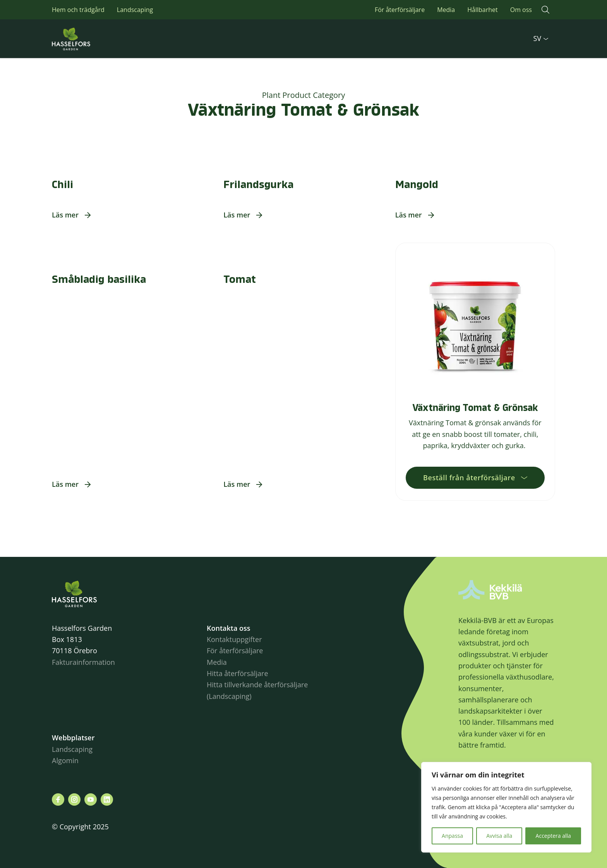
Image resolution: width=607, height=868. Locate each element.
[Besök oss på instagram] (74, 800)
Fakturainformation (83, 662)
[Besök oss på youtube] (91, 800)
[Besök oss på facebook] (58, 800)
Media (446, 10)
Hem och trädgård (78, 10)
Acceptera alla (553, 836)
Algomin (65, 760)
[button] (545, 10)
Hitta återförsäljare (237, 673)
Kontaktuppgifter (234, 639)
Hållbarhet (482, 10)
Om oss (521, 10)
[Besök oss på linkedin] (107, 800)
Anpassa (452, 836)
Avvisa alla (499, 836)
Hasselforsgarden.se (83, 39)
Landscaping (135, 10)
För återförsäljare (400, 10)
